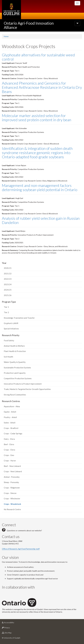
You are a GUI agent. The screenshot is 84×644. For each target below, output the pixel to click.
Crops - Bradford (11, 428)
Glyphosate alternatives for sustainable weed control (38, 57)
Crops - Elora (9, 450)
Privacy (10, 628)
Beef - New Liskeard (12, 466)
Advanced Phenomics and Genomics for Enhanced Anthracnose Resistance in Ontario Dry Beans (42, 87)
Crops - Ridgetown (12, 488)
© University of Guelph (11, 638)
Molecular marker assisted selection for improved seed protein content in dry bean (37, 118)
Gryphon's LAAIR (11, 323)
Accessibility (12, 623)
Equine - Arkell (10, 412)
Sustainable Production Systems (17, 368)
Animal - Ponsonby (12, 477)
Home (6, 36)
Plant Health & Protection (15, 351)
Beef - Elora (9, 444)
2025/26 (8, 295)
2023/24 (8, 284)
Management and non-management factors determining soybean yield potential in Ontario (40, 187)
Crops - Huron (10, 461)
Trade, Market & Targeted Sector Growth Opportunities (27, 389)
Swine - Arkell (10, 423)
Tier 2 (6, 312)
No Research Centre (12, 509)
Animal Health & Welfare (14, 346)
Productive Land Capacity (15, 373)
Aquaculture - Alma (12, 406)
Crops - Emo (9, 455)
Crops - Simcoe (10, 493)
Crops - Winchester (12, 498)
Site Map (11, 633)
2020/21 (8, 268)
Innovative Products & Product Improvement (23, 384)
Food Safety (9, 340)
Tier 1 (6, 307)
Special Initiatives (11, 329)
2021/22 (8, 274)
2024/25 (8, 290)
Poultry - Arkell (10, 417)
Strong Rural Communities (15, 395)
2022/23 (8, 279)
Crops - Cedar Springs (13, 433)
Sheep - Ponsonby (11, 482)
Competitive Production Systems (18, 378)
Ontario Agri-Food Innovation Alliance (29, 25)
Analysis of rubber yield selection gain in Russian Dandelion (41, 220)
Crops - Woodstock (16, 505)
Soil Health (8, 357)
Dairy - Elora (9, 439)
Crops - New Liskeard (13, 471)
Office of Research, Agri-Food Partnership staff (21, 549)
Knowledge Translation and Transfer (19, 318)
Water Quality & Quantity (15, 362)
